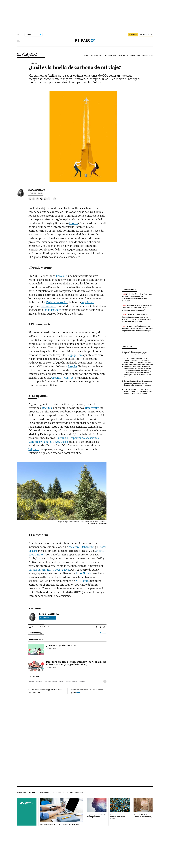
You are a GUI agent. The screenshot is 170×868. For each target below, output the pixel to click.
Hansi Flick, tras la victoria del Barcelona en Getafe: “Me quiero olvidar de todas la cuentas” (137, 308)
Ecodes (74, 223)
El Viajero (27, 54)
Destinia (47, 408)
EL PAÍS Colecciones (75, 793)
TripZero (34, 449)
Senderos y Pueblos (40, 442)
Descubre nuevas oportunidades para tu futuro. (118, 817)
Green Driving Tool (63, 378)
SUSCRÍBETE (133, 35)
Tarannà (61, 438)
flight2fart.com (52, 310)
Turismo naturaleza (35, 682)
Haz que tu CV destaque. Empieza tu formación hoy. (143, 816)
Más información (35, 692)
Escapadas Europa (110, 55)
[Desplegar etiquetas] (105, 681)
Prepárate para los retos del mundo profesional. (97, 816)
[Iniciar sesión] (146, 35)
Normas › (103, 633)
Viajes (86, 55)
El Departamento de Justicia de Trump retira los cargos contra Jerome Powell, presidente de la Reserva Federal (138, 391)
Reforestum (92, 408)
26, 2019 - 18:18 (36, 193)
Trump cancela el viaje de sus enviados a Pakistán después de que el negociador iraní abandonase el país (137, 328)
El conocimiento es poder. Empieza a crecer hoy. (60, 824)
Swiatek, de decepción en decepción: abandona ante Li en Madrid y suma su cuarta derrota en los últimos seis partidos (136, 318)
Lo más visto (127, 347)
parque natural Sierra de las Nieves (49, 570)
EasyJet (72, 366)
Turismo (82, 682)
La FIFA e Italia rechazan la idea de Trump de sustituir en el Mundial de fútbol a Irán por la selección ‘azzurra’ (137, 360)
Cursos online (44, 793)
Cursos (32, 793)
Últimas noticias (147, 55)
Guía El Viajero (123, 55)
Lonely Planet (135, 55)
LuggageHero (75, 355)
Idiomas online (58, 793)
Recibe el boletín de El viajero (42, 627)
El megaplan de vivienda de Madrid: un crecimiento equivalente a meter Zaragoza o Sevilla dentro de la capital (138, 383)
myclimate (88, 302)
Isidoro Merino (51, 649)
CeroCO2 (62, 276)
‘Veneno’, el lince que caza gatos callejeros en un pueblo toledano (135, 353)
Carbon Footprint (57, 302)
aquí (78, 693)
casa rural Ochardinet (82, 547)
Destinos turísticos (50, 682)
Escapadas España (96, 55)
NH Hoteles (83, 581)
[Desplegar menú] (19, 41)
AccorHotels (83, 573)
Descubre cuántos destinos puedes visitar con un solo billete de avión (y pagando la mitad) (76, 663)
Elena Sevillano (37, 190)
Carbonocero (48, 306)
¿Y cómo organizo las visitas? (62, 646)
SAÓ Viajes (61, 442)
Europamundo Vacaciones (83, 438)
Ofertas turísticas (71, 682)
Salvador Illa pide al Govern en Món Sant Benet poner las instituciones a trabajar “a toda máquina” (137, 297)
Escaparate (21, 793)
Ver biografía (47, 618)
